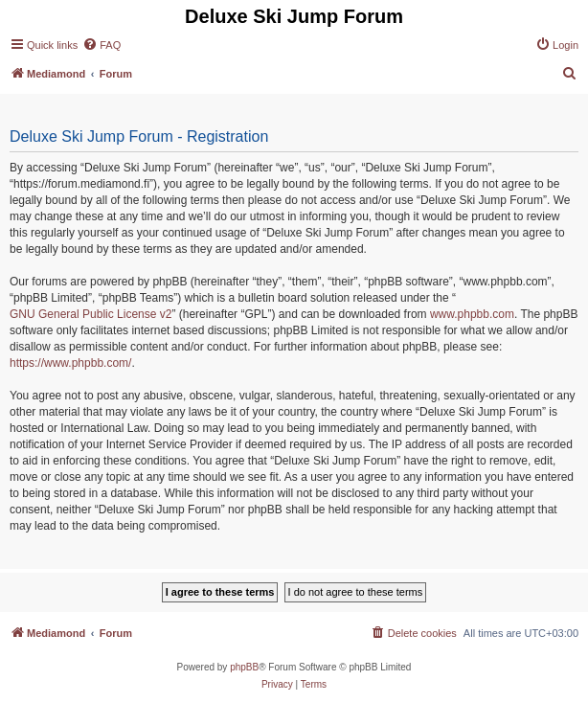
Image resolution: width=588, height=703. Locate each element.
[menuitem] (102, 45)
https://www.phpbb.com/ (70, 363)
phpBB (244, 667)
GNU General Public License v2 (90, 314)
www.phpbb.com (472, 314)
